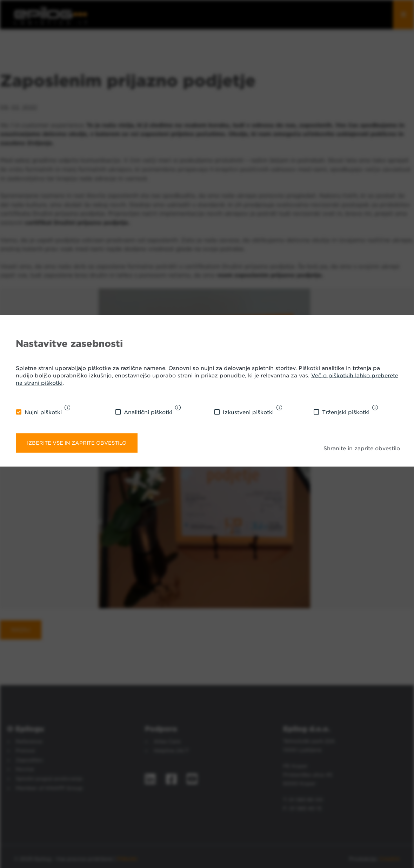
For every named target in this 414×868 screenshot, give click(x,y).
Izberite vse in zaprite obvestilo (77, 443)
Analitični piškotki (148, 412)
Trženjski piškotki (346, 412)
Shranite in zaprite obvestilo (362, 449)
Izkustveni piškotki (248, 412)
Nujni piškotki (43, 412)
